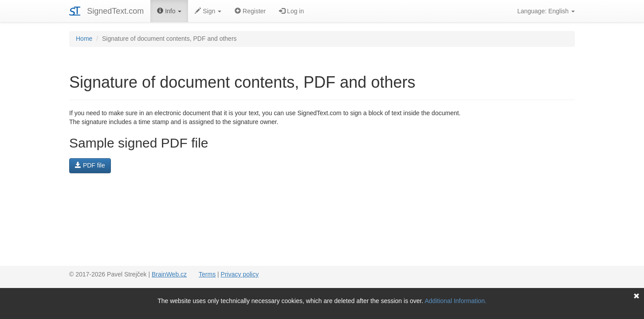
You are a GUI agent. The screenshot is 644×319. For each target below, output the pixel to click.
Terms (207, 274)
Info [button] (169, 11)
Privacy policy (240, 274)
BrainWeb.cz (169, 274)
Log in (291, 11)
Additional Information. (456, 301)
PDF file (90, 165)
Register (250, 11)
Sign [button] (208, 11)
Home (84, 39)
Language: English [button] (546, 11)
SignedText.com (115, 11)
